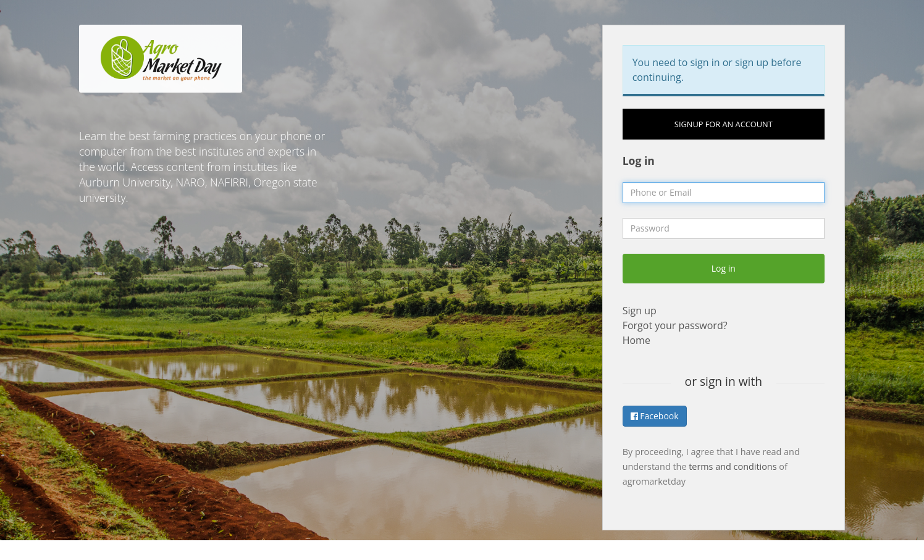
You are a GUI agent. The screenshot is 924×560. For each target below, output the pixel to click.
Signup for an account (724, 124)
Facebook (655, 416)
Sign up (640, 311)
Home (636, 340)
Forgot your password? (675, 325)
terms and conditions (733, 466)
